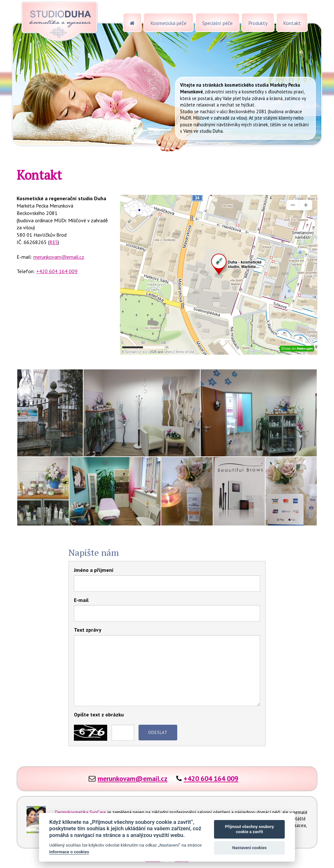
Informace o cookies (69, 852)
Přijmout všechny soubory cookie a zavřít (249, 829)
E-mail (81, 600)
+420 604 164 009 (57, 271)
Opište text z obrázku (99, 714)
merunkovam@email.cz (59, 257)
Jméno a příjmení (94, 570)
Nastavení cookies (250, 848)
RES (54, 242)
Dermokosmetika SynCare (80, 812)
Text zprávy (88, 630)
